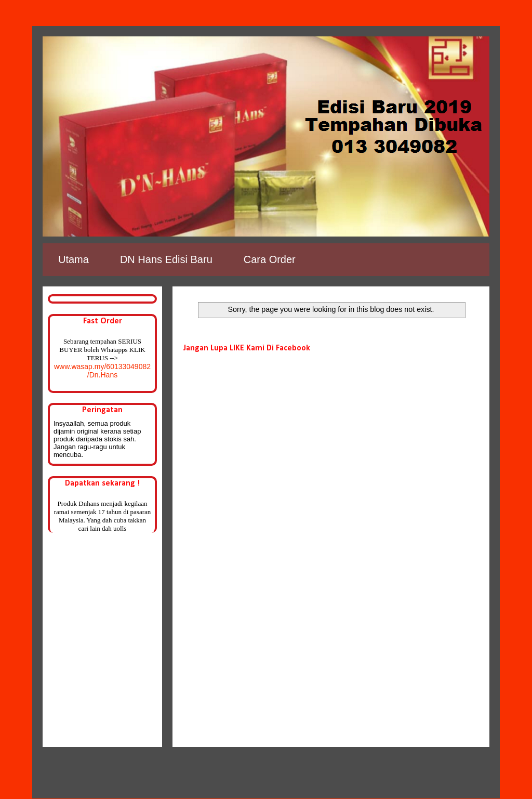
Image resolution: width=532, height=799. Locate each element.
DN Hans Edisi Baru (166, 259)
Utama (74, 259)
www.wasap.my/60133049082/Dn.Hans (102, 371)
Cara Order (270, 259)
